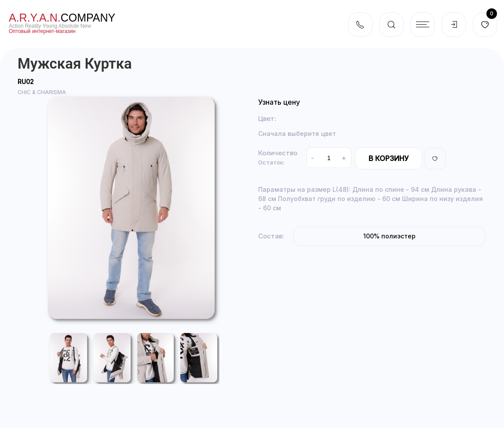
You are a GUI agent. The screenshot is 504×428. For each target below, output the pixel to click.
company (62, 18)
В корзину (389, 158)
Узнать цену (279, 102)
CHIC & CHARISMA (42, 92)
